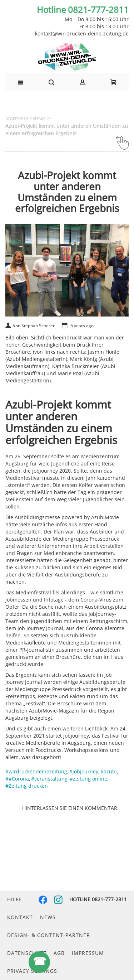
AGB (59, 953)
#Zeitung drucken (27, 786)
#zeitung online (88, 779)
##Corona (17, 779)
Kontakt (20, 917)
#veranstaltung (49, 779)
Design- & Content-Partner (49, 935)
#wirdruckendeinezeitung (36, 771)
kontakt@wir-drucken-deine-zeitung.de (82, 33)
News (48, 917)
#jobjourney (84, 771)
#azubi (109, 771)
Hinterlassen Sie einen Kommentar (70, 808)
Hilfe (14, 899)
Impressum (88, 953)
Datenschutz (27, 953)
